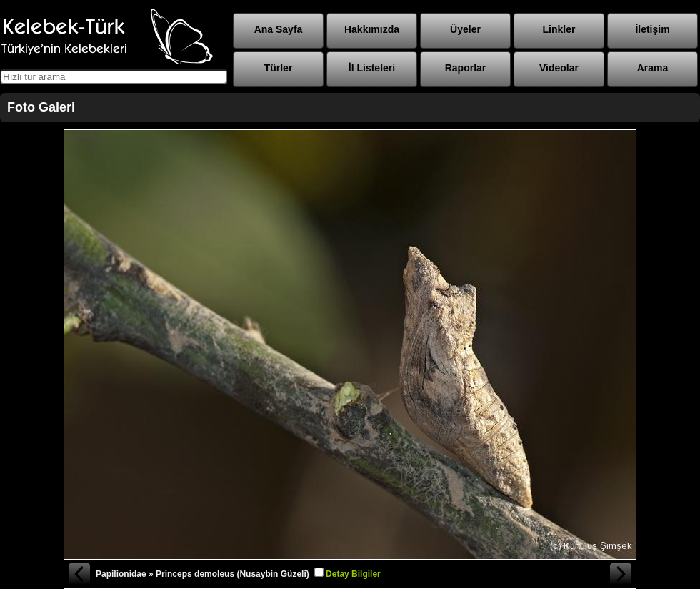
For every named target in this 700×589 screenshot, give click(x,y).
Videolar (559, 68)
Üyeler (465, 29)
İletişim (652, 29)
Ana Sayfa (279, 29)
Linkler (559, 29)
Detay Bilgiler (353, 574)
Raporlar (466, 68)
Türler (279, 68)
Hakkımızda (372, 29)
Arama (653, 68)
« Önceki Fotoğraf (79, 574)
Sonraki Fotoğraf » (621, 574)
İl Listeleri (372, 68)
